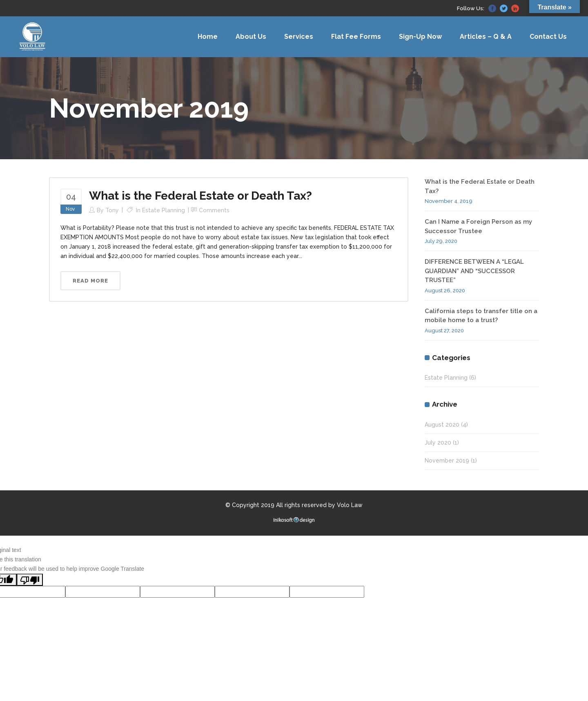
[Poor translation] (30, 580)
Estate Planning (164, 210)
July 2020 (438, 443)
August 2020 (442, 425)
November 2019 (447, 461)
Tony (112, 210)
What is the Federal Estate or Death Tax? (200, 196)
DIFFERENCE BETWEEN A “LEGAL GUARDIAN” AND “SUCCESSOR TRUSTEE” (474, 271)
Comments (214, 210)
